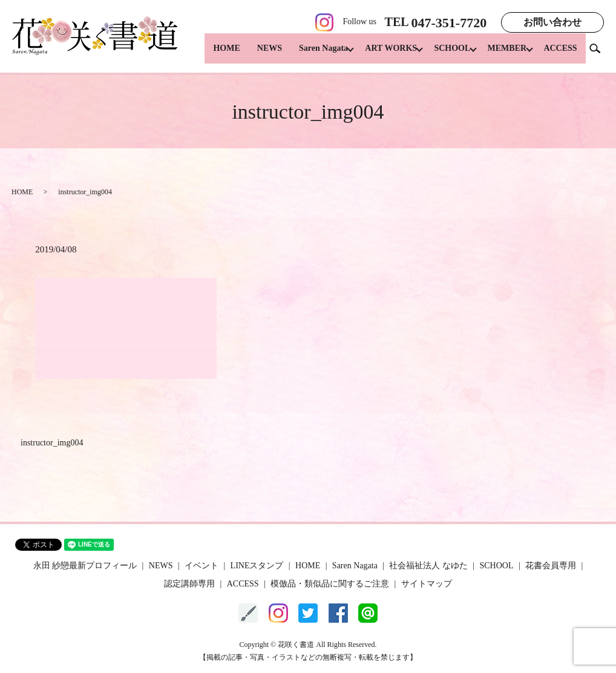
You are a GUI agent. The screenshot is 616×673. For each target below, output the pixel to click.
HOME (211, 55)
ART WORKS (379, 55)
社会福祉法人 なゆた (428, 566)
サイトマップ (427, 584)
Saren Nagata (307, 55)
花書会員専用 (551, 566)
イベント (202, 566)
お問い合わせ (552, 22)
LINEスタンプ (257, 566)
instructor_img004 (52, 443)
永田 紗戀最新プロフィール (85, 566)
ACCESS (560, 55)
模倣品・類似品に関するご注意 (330, 584)
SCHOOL (444, 55)
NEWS (253, 55)
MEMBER (503, 55)
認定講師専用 (189, 584)
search (600, 54)
